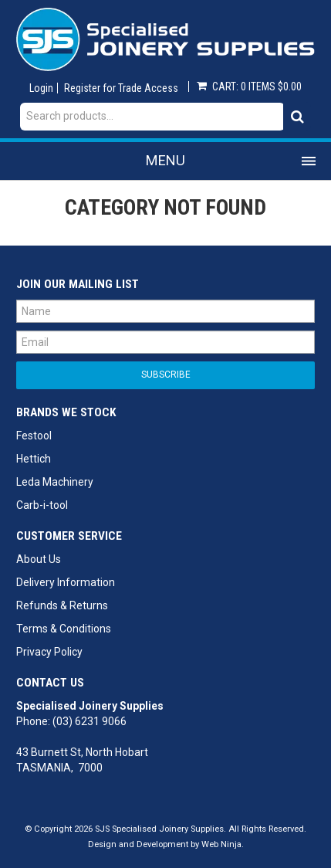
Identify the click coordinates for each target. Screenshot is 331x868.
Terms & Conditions (64, 629)
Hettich (34, 459)
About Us (39, 559)
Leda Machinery (55, 482)
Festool (34, 436)
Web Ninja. (223, 844)
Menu (165, 160)
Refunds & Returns (62, 605)
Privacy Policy (49, 652)
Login (41, 88)
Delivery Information (66, 582)
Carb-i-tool (42, 505)
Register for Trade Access (121, 88)
